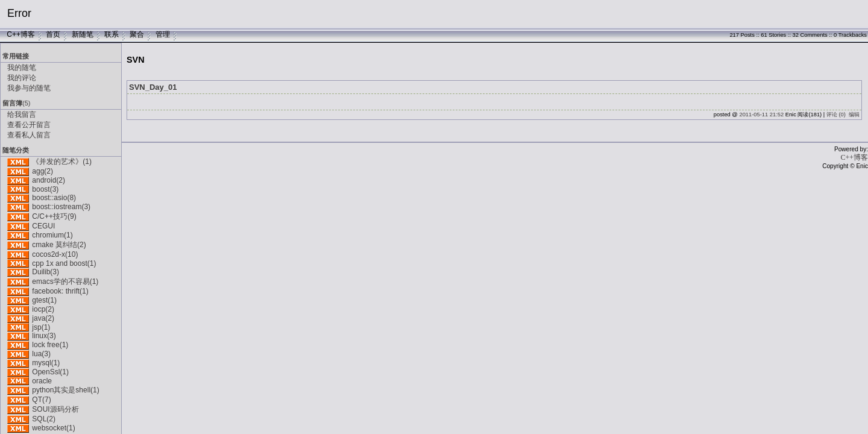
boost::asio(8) (54, 198)
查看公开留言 (29, 125)
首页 (53, 34)
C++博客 (21, 34)
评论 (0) (836, 115)
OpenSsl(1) (50, 372)
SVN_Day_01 (153, 87)
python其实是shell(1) (65, 390)
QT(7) (41, 400)
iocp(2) (43, 309)
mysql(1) (46, 363)
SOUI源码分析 (55, 409)
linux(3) (44, 336)
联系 (112, 34)
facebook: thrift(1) (60, 291)
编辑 (854, 115)
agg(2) (42, 171)
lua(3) (41, 354)
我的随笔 (22, 68)
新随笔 (83, 34)
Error (19, 13)
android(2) (49, 180)
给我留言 (22, 115)
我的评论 (22, 78)
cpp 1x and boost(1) (64, 263)
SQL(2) (44, 419)
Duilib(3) (46, 272)
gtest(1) (44, 300)
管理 (163, 34)
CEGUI (43, 226)
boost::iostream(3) (61, 207)
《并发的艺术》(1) (62, 162)
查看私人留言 (29, 135)
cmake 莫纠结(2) (59, 245)
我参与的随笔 (29, 88)
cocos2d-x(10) (55, 254)
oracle (42, 381)
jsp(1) (41, 327)
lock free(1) (50, 345)
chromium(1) (52, 235)
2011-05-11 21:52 (761, 115)
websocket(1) (53, 428)
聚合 (137, 34)
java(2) (43, 318)
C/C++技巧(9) (54, 216)
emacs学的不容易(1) (65, 281)
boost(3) (45, 189)
